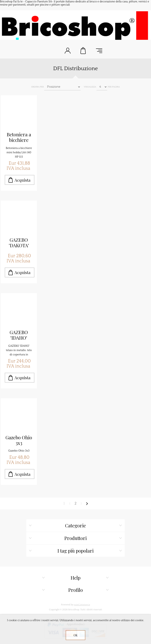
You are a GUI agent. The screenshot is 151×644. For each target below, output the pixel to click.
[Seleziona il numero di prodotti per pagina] (102, 87)
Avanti (87, 504)
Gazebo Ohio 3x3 (19, 440)
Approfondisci (76, 624)
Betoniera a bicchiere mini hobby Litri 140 (19, 137)
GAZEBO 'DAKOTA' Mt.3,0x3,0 (19, 243)
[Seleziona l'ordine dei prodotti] (62, 87)
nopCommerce (82, 605)
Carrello (83, 51)
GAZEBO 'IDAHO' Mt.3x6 (19, 335)
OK (75, 635)
